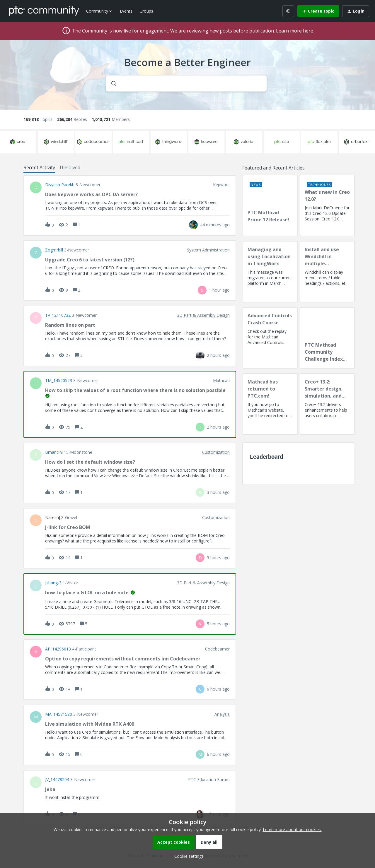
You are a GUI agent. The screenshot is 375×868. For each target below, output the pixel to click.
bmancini (54, 452)
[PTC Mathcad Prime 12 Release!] (270, 206)
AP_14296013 (58, 649)
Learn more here (295, 31)
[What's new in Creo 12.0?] (327, 206)
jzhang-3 (53, 583)
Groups (146, 11)
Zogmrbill (54, 250)
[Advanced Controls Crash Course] (270, 338)
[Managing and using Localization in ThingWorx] (270, 272)
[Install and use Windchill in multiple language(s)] (327, 272)
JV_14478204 (57, 780)
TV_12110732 (58, 315)
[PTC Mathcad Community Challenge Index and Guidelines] (327, 338)
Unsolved (70, 167)
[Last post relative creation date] (215, 225)
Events (126, 11)
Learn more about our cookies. (292, 830)
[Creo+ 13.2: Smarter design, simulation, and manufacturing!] (327, 404)
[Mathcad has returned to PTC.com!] (270, 404)
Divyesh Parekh (60, 185)
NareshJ (53, 518)
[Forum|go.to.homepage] (44, 11)
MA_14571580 (59, 714)
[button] (187, 856)
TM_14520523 (59, 381)
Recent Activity (39, 167)
